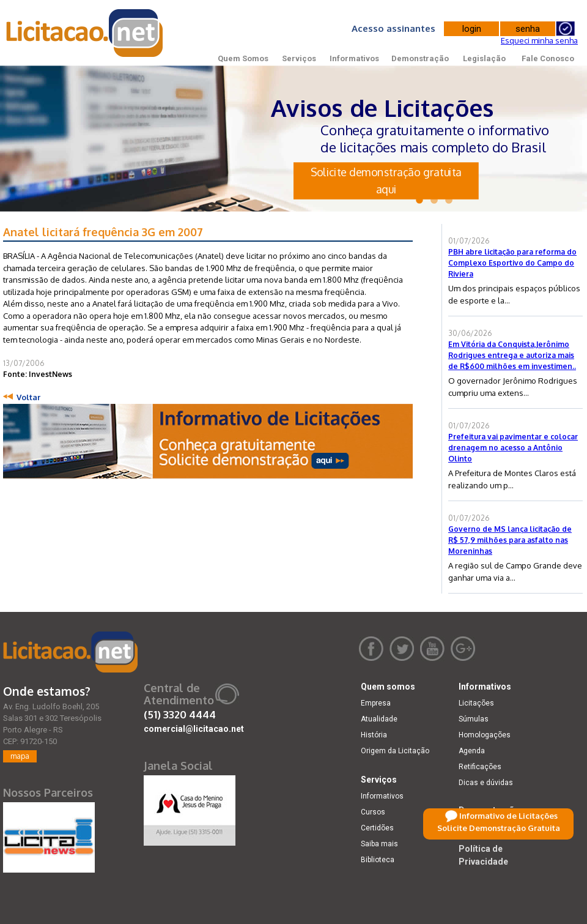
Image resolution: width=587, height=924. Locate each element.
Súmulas (474, 719)
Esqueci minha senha (539, 40)
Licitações (476, 703)
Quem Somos (243, 58)
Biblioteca (378, 860)
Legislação (484, 58)
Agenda (472, 751)
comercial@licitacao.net (194, 729)
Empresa (376, 703)
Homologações (485, 735)
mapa (20, 756)
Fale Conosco (548, 58)
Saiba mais (379, 844)
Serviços (299, 58)
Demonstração (420, 58)
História (374, 735)
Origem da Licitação (395, 751)
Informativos (354, 58)
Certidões (377, 828)
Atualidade (379, 719)
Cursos (373, 812)
